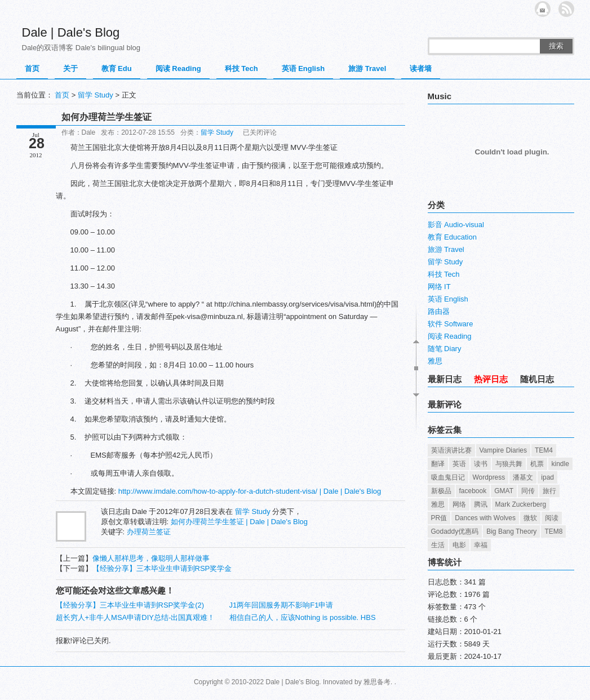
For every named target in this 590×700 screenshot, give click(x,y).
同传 (528, 491)
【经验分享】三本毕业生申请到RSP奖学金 (162, 568)
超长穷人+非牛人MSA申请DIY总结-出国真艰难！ (136, 617)
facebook (473, 491)
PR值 (439, 518)
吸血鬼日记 (448, 477)
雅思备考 (377, 682)
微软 (530, 518)
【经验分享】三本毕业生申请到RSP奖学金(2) (130, 605)
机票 (537, 464)
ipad (547, 477)
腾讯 (481, 504)
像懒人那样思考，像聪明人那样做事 (151, 558)
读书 (481, 464)
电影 (459, 545)
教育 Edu (117, 68)
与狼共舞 (509, 464)
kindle (560, 464)
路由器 (439, 311)
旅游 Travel (367, 68)
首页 (32, 68)
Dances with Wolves (485, 518)
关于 (70, 68)
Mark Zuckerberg (521, 504)
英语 (459, 464)
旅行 (549, 491)
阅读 (552, 518)
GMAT (504, 491)
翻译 (438, 464)
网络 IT (439, 287)
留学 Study (96, 95)
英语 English (303, 68)
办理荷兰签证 (149, 532)
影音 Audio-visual (456, 225)
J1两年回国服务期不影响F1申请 (281, 605)
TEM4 (544, 450)
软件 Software (451, 324)
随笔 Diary (445, 349)
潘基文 (523, 477)
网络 (459, 504)
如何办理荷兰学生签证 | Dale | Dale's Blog (239, 522)
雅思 (435, 361)
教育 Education (452, 237)
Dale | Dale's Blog (71, 32)
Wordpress (489, 477)
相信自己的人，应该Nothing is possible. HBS (303, 617)
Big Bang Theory (511, 531)
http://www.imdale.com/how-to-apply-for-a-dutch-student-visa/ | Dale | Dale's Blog (250, 491)
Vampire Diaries (503, 450)
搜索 (556, 46)
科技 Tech (241, 68)
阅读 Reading (178, 68)
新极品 (441, 491)
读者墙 (421, 68)
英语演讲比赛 (451, 450)
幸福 (481, 545)
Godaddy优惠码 (455, 531)
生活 (438, 545)
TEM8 (553, 531)
